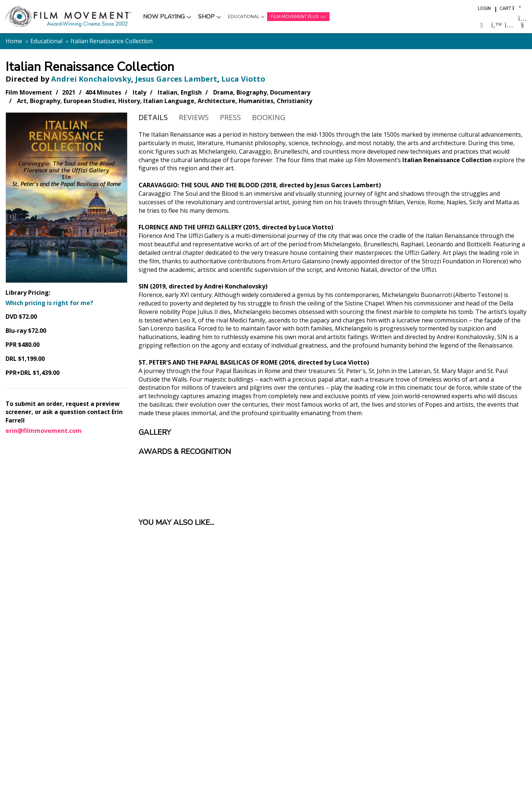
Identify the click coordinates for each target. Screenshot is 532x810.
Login (484, 9)
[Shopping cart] (516, 8)
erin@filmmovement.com (44, 431)
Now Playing (164, 18)
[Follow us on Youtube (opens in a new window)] (523, 22)
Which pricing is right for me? (49, 303)
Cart (505, 9)
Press (230, 117)
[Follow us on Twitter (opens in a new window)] (496, 25)
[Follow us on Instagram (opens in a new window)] (509, 25)
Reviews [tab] (194, 117)
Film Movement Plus (295, 17)
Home (14, 41)
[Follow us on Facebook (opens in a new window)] (482, 25)
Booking (269, 117)
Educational (243, 18)
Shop (211, 18)
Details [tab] (153, 117)
